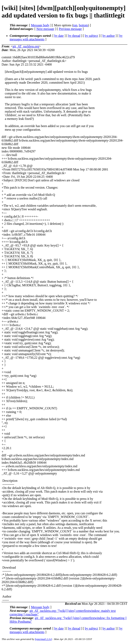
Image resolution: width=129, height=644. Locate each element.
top (75, 25)
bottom (83, 25)
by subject (91, 36)
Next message (45, 29)
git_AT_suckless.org (26, 46)
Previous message (70, 29)
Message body (40, 25)
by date (59, 36)
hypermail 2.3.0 (43, 639)
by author (109, 36)
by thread (74, 36)
